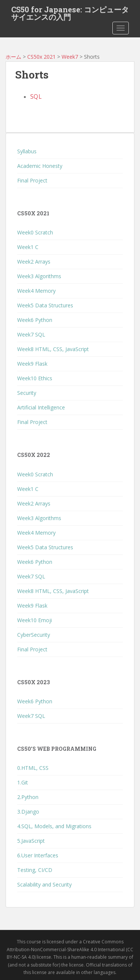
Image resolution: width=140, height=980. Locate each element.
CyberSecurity (34, 635)
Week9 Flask (32, 364)
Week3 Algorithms (39, 276)
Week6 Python (35, 320)
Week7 (70, 57)
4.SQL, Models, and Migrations (54, 826)
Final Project (32, 180)
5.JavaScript (31, 841)
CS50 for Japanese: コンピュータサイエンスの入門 (70, 12)
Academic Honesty (40, 166)
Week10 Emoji (35, 620)
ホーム (13, 57)
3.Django (28, 812)
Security (27, 393)
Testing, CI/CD (35, 870)
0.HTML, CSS (33, 768)
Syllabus (27, 151)
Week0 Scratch (35, 232)
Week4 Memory (36, 291)
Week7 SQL (31, 334)
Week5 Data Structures (45, 305)
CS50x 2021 (41, 57)
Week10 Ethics (35, 378)
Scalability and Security (44, 884)
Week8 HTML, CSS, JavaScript (53, 349)
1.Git (23, 782)
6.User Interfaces (38, 855)
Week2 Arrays (34, 262)
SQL (36, 97)
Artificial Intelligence (41, 407)
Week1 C (28, 247)
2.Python (28, 797)
